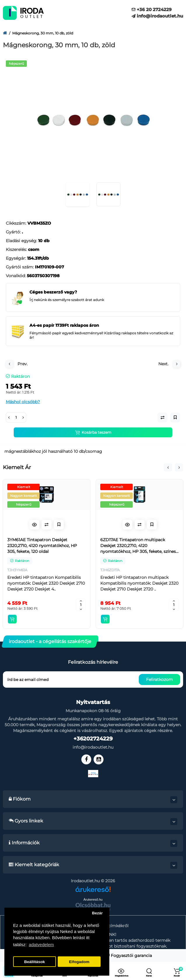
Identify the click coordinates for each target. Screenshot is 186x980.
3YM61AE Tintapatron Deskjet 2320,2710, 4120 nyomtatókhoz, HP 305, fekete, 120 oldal (42, 546)
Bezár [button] (97, 913)
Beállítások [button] (35, 962)
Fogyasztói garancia (129, 955)
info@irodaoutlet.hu (157, 16)
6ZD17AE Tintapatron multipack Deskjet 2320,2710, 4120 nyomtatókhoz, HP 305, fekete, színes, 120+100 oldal (138, 546)
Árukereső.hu (93, 899)
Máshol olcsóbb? (23, 402)
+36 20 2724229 (152, 9)
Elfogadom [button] (79, 962)
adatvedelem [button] (41, 945)
